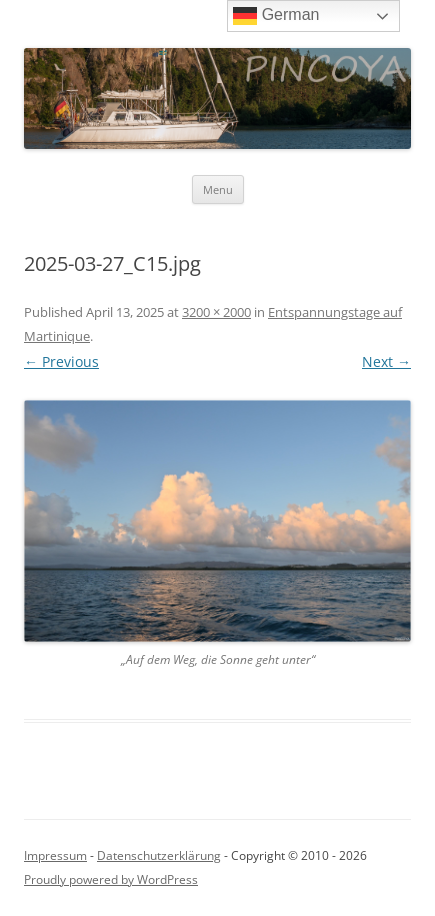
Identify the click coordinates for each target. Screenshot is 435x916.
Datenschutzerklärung (159, 855)
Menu (218, 189)
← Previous (61, 361)
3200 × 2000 (216, 312)
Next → (386, 361)
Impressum (55, 855)
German (276, 16)
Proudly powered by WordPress (111, 879)
